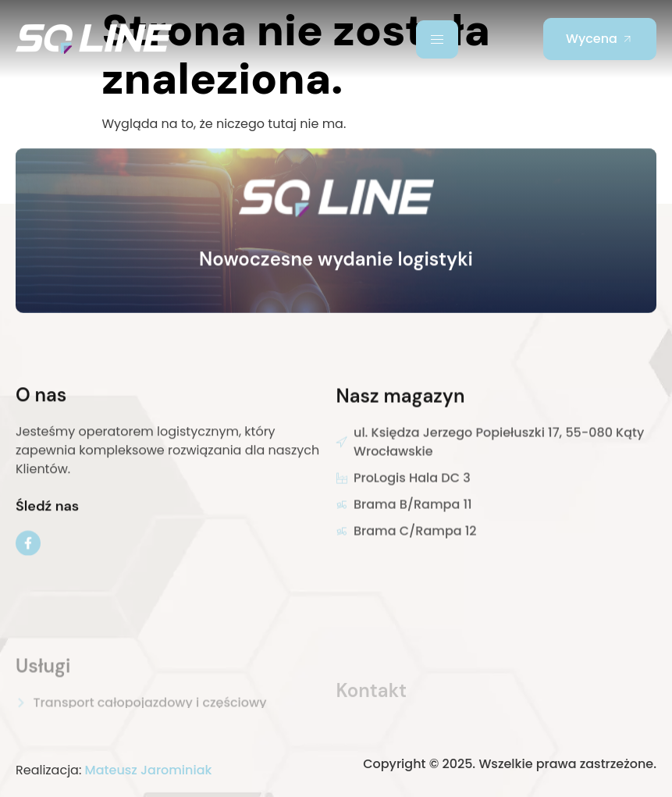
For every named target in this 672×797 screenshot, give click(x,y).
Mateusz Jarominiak (149, 770)
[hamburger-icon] (437, 39)
